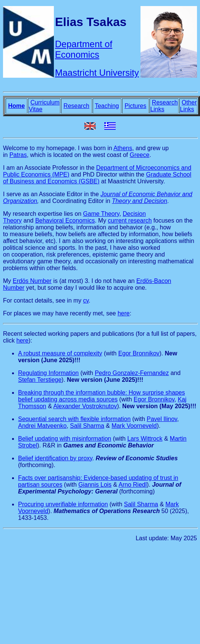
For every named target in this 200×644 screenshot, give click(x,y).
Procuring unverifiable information (63, 504)
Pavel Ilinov (162, 419)
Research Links (164, 106)
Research (76, 106)
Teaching (107, 106)
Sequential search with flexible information (74, 419)
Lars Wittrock (145, 439)
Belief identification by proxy (55, 458)
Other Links (188, 106)
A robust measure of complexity (60, 353)
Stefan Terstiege (40, 380)
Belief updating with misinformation (65, 439)
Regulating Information (48, 373)
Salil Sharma (87, 426)
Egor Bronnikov (139, 353)
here (124, 313)
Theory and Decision (140, 201)
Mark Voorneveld (134, 426)
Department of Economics (84, 49)
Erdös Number (32, 281)
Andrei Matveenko (42, 426)
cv (86, 300)
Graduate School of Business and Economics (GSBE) (97, 178)
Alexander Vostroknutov (85, 406)
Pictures (136, 106)
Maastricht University (97, 73)
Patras (18, 155)
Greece (139, 155)
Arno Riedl (133, 485)
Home (16, 106)
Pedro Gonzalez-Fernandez (132, 373)
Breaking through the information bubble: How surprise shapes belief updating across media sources (102, 396)
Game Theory (101, 214)
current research (130, 221)
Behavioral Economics (65, 221)
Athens (123, 148)
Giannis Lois (95, 485)
